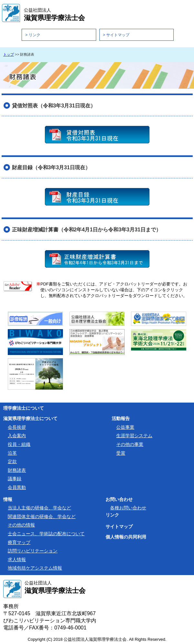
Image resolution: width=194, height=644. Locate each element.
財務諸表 (17, 470)
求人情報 (17, 560)
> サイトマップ (116, 35)
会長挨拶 (17, 427)
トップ (9, 54)
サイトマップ (119, 527)
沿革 (12, 453)
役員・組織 (19, 444)
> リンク (33, 35)
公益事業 (125, 427)
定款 (12, 461)
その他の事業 (130, 444)
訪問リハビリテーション (33, 551)
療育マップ (19, 542)
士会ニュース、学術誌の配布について (46, 534)
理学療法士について (24, 408)
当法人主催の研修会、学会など (39, 508)
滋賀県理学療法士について (30, 418)
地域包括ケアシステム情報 (35, 568)
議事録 (15, 479)
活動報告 (121, 418)
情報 (8, 499)
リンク (112, 515)
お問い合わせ (119, 499)
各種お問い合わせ (128, 508)
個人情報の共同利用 (126, 537)
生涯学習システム (134, 436)
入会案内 (17, 436)
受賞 (121, 453)
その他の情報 (21, 525)
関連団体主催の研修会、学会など (42, 516)
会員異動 (17, 487)
